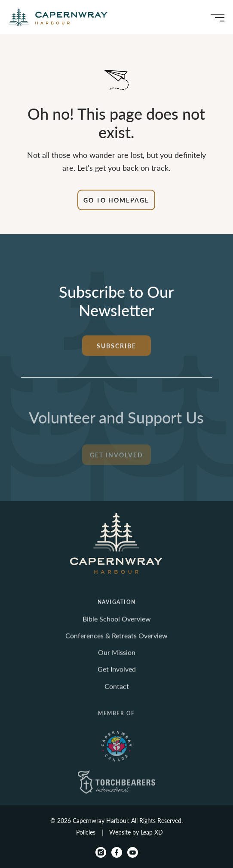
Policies (86, 832)
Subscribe (116, 351)
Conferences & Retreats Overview (116, 641)
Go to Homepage (116, 200)
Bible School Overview (117, 624)
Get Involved (116, 463)
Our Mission (117, 658)
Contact (117, 691)
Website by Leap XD (136, 832)
